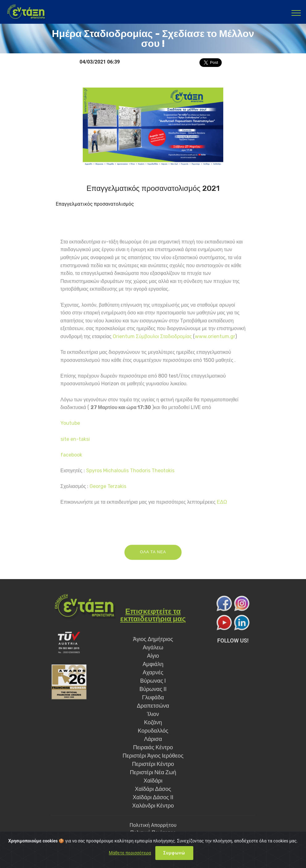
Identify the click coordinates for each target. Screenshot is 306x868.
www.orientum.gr (215, 510)
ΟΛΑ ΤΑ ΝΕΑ (153, 562)
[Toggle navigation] (296, 13)
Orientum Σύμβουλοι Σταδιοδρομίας (152, 510)
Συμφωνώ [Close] (174, 853)
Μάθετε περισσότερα (130, 853)
